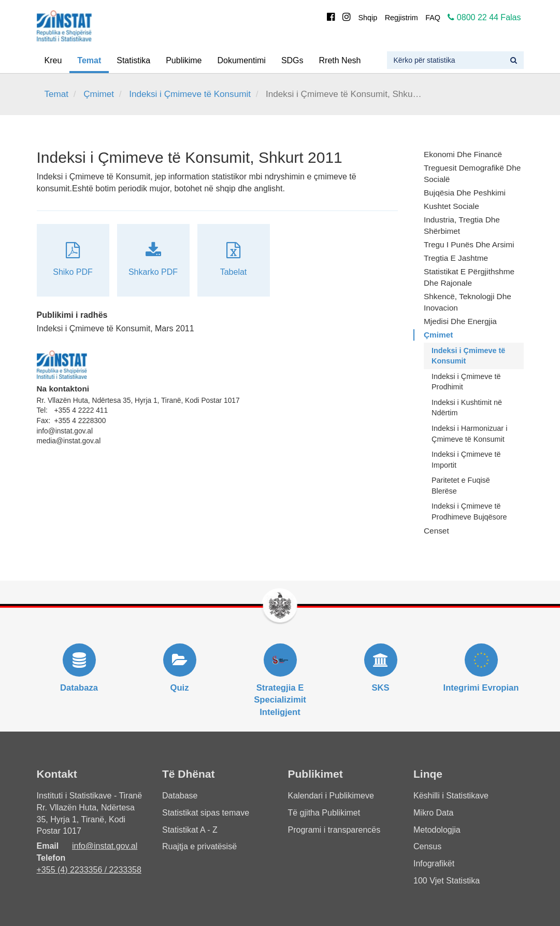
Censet (436, 531)
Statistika (133, 60)
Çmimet (99, 94)
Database (180, 796)
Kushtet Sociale (451, 206)
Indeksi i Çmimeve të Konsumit (190, 94)
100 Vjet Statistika (447, 881)
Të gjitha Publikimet (324, 813)
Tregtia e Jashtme (456, 258)
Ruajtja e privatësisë (199, 846)
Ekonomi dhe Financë (463, 154)
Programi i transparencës (334, 830)
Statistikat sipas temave (206, 813)
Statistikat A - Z (190, 830)
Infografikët (434, 864)
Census (427, 846)
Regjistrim (401, 18)
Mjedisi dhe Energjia (460, 321)
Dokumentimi (242, 60)
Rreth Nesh (340, 60)
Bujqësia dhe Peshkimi (465, 193)
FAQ (433, 18)
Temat (89, 60)
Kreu (53, 60)
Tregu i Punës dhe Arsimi (469, 244)
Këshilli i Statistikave (451, 796)
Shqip (368, 18)
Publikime (184, 60)
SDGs (292, 60)
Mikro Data (433, 813)
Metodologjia (437, 830)
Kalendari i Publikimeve (331, 796)
